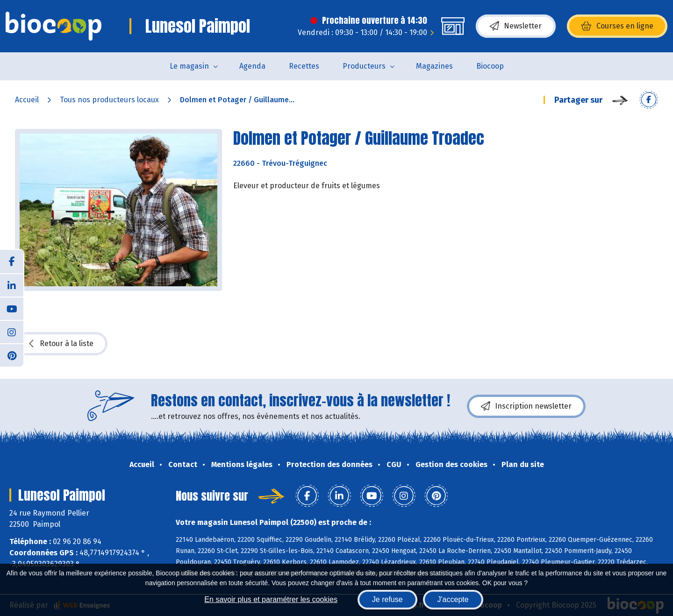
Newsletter (516, 26)
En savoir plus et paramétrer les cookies (271, 599)
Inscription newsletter (526, 406)
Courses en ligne (617, 26)
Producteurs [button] (364, 66)
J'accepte (453, 599)
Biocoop (490, 66)
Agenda (252, 66)
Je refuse (387, 599)
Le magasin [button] (189, 66)
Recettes (304, 66)
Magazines (434, 66)
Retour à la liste (61, 344)
